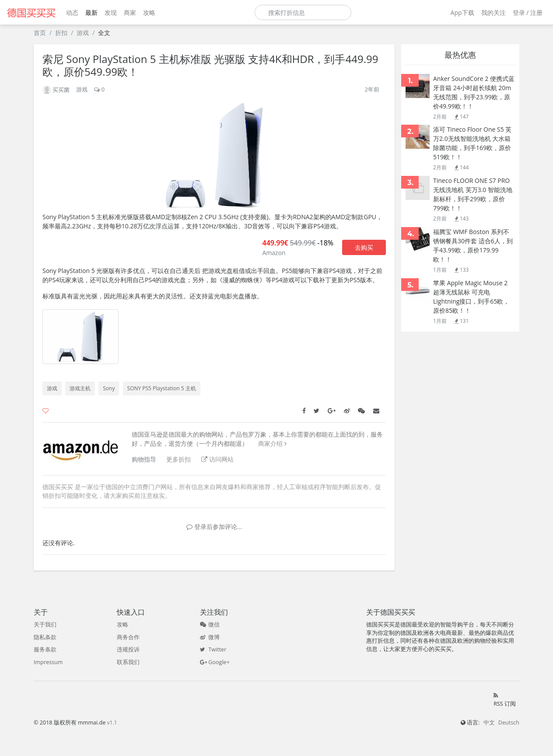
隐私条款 (45, 637)
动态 (72, 12)
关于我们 (45, 625)
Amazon (274, 253)
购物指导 (144, 459)
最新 (91, 12)
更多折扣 (178, 459)
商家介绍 (270, 443)
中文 (489, 723)
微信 (210, 625)
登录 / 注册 (528, 12)
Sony (109, 388)
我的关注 (493, 12)
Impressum (48, 662)
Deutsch (509, 723)
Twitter (213, 649)
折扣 (61, 33)
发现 (111, 12)
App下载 (462, 12)
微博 (210, 637)
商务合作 (128, 637)
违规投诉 (128, 649)
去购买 (364, 247)
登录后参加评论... (214, 527)
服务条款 (45, 649)
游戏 (83, 33)
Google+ (215, 662)
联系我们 (128, 662)
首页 (40, 33)
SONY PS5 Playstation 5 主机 (162, 388)
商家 (130, 12)
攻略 (149, 12)
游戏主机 (80, 388)
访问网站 (217, 459)
